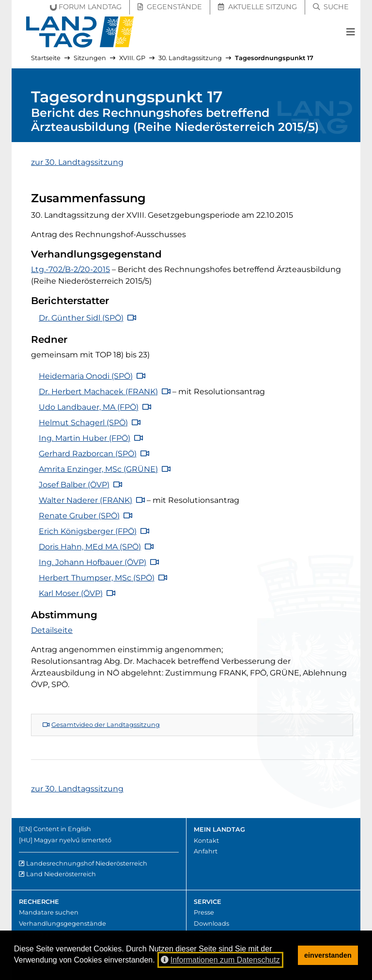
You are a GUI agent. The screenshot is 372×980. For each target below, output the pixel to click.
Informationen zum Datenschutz (220, 960)
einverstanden (328, 955)
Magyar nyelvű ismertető (73, 840)
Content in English (62, 829)
